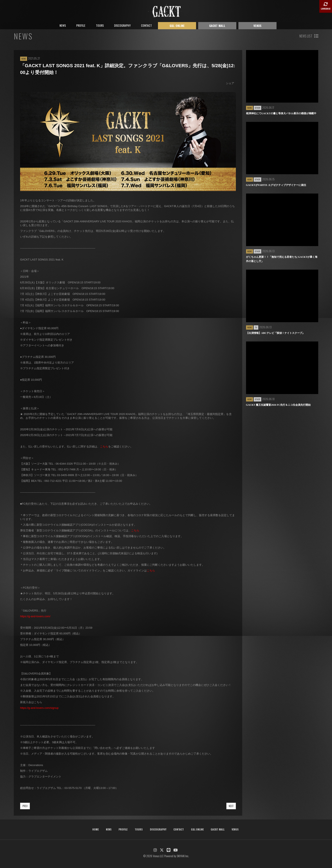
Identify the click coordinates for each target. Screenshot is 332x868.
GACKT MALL (217, 26)
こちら (104, 447)
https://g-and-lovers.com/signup (39, 708)
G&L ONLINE (177, 26)
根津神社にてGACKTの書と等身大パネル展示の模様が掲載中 (281, 113)
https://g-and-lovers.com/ (35, 616)
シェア (230, 83)
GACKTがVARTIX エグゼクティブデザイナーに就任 (276, 185)
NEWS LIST (309, 36)
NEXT (231, 806)
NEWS (63, 25)
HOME (95, 829)
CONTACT (146, 25)
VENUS (257, 26)
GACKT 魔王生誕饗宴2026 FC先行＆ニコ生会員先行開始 (278, 405)
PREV (25, 806)
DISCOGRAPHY (122, 25)
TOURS (100, 25)
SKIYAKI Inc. (183, 856)
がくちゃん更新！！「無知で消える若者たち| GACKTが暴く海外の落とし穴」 (282, 259)
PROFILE (81, 25)
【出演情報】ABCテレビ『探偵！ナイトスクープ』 (275, 333)
